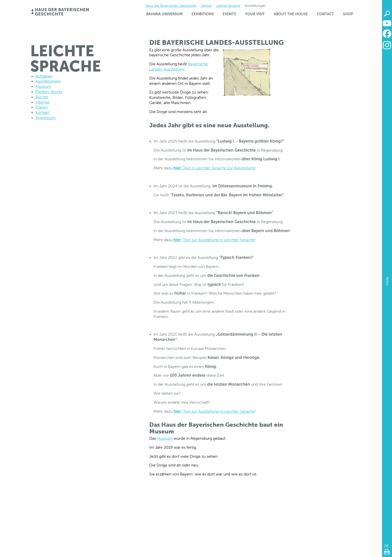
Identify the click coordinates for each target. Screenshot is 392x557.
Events (229, 14)
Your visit (255, 14)
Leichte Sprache (228, 6)
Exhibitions (203, 14)
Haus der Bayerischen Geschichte (171, 6)
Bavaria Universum (164, 14)
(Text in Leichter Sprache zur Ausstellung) (215, 168)
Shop (348, 14)
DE (386, 546)
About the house (291, 14)
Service (206, 6)
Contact (325, 14)
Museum (165, 438)
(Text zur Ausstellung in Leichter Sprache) (215, 240)
